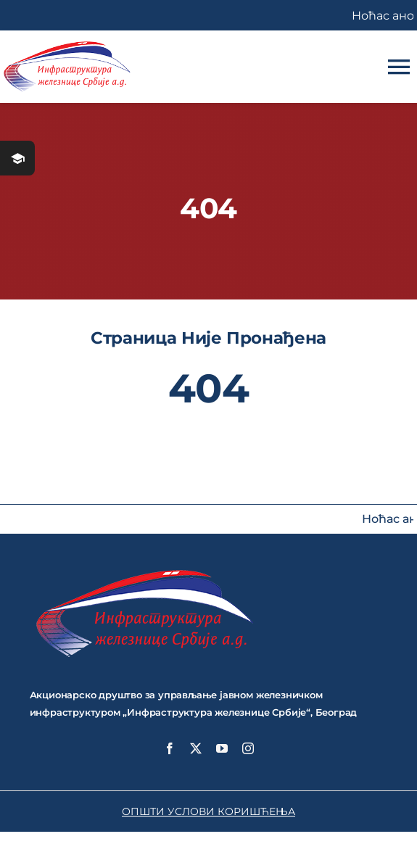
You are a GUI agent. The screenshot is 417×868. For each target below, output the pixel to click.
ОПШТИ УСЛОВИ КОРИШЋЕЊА (208, 811)
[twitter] (196, 748)
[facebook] (170, 748)
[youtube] (222, 748)
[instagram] (248, 748)
